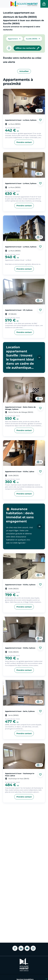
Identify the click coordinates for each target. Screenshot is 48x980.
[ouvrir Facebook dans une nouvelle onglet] (15, 948)
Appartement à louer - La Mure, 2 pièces (21, 120)
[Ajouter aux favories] (40, 120)
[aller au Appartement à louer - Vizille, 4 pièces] (24, 566)
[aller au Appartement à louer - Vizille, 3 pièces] (24, 629)
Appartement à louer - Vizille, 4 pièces (20, 585)
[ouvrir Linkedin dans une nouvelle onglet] (21, 948)
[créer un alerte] (9, 48)
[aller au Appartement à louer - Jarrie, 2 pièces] (24, 693)
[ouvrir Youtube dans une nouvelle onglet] (27, 948)
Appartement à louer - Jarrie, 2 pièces (20, 711)
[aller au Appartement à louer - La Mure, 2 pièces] (24, 102)
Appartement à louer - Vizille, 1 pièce (20, 471)
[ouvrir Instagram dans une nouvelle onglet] (33, 948)
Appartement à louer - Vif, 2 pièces (19, 310)
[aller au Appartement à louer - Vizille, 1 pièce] (24, 453)
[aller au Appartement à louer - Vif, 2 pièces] (24, 292)
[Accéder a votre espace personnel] (44, 4)
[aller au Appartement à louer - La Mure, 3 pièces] (24, 165)
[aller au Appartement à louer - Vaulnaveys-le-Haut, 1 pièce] (24, 756)
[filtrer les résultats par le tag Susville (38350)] (33, 38)
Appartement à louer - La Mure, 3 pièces (21, 183)
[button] (15, 38)
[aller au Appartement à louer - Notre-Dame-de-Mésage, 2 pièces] (24, 390)
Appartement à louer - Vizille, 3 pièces (20, 648)
